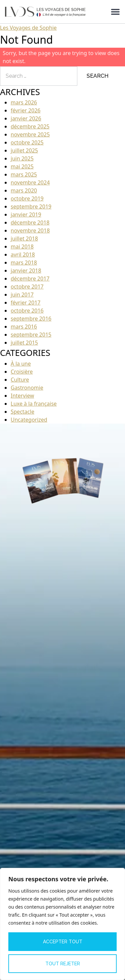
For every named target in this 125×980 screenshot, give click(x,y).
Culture (20, 380)
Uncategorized (29, 420)
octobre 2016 (27, 311)
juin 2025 (22, 158)
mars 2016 (24, 327)
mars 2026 (24, 102)
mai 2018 (22, 247)
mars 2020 (24, 190)
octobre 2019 (27, 198)
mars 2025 (24, 174)
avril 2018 (23, 255)
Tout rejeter (63, 964)
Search (97, 76)
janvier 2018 (26, 271)
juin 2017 (22, 295)
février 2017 (25, 303)
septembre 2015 (31, 335)
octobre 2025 (27, 142)
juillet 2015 (24, 343)
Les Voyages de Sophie (28, 28)
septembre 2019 (31, 206)
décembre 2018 (30, 222)
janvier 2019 (26, 214)
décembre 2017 (30, 279)
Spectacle (22, 412)
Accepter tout (63, 942)
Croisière (22, 372)
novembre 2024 (30, 182)
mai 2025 (22, 166)
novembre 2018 (30, 230)
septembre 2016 (31, 319)
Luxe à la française (34, 404)
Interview (22, 396)
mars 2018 (24, 263)
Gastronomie (27, 388)
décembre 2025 (30, 126)
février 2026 (25, 110)
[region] (62, 924)
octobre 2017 (27, 287)
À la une (21, 364)
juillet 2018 (24, 238)
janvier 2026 (26, 118)
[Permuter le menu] (115, 12)
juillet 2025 (24, 150)
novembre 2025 (30, 134)
